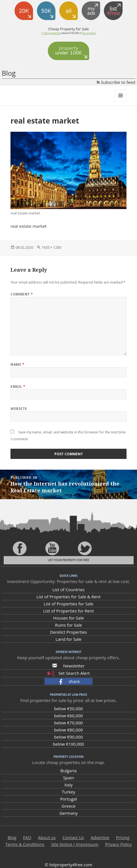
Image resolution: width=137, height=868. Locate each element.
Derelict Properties (68, 632)
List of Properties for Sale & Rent (68, 597)
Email (18, 387)
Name (17, 364)
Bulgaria (68, 771)
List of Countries (68, 590)
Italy (68, 785)
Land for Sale (68, 639)
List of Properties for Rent (69, 611)
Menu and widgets (121, 101)
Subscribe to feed (116, 82)
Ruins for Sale (68, 625)
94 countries (89, 33)
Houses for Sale (69, 618)
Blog (9, 73)
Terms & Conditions (25, 844)
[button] (68, 681)
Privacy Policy (119, 844)
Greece (68, 806)
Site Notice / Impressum (75, 844)
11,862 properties (51, 33)
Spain (69, 778)
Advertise (100, 837)
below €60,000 (68, 716)
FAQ (27, 837)
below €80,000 (68, 730)
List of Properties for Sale (68, 604)
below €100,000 (68, 744)
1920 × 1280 (51, 247)
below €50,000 (68, 709)
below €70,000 (68, 723)
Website (19, 409)
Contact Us (73, 837)
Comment (22, 294)
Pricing (123, 837)
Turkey (68, 792)
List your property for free (69, 560)
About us (47, 837)
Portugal (69, 799)
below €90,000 (68, 737)
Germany (68, 813)
